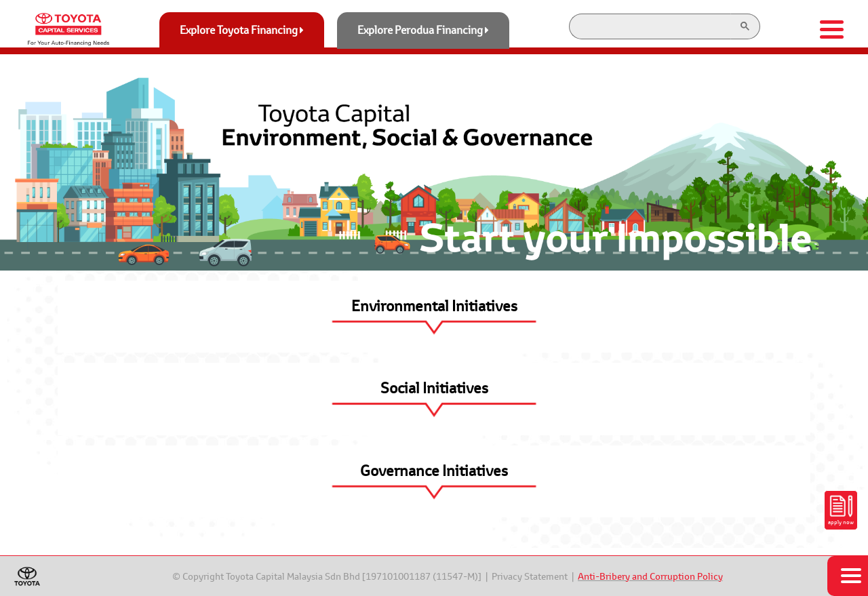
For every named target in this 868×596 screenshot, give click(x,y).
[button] (434, 317)
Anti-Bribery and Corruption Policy (650, 576)
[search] (649, 26)
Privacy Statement (530, 576)
